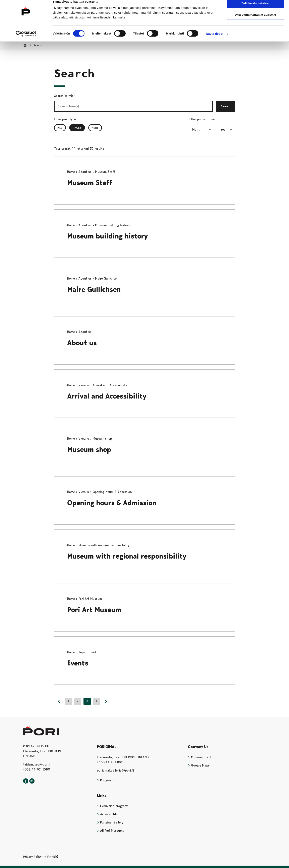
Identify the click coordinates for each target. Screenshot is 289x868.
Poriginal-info (108, 780)
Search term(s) (64, 96)
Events (78, 663)
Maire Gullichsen (94, 290)
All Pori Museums (110, 831)
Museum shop (89, 450)
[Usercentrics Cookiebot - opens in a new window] (26, 41)
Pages (79, 128)
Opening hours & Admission (112, 503)
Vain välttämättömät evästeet (255, 22)
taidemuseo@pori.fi (37, 764)
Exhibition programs (113, 806)
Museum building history (108, 236)
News (95, 128)
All (60, 128)
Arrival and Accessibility (107, 396)
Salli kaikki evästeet (256, 10)
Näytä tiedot (215, 40)
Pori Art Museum (94, 610)
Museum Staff (90, 183)
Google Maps (199, 765)
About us (85, 172)
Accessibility (107, 814)
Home (72, 172)
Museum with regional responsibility (127, 556)
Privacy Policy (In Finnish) (41, 857)
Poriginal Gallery (110, 822)
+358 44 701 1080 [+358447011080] (37, 769)
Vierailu (84, 385)
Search (226, 106)
